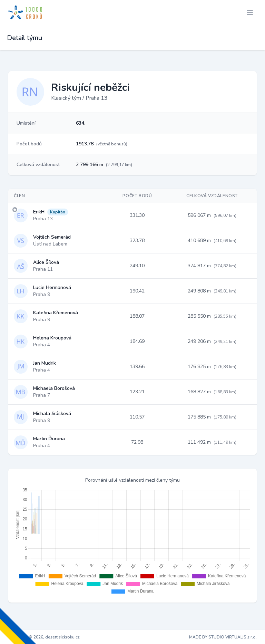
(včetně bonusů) (112, 144)
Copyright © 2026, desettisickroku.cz (44, 637)
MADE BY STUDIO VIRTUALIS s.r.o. (223, 637)
